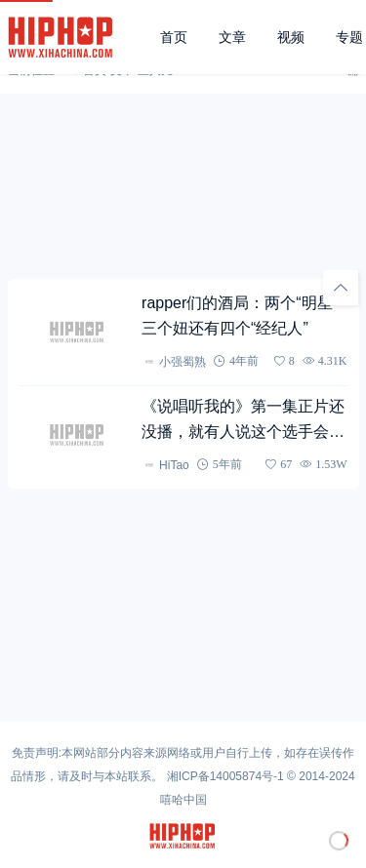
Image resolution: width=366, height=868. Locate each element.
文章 (232, 37)
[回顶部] (341, 288)
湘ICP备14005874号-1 (225, 776)
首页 (174, 37)
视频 (291, 37)
